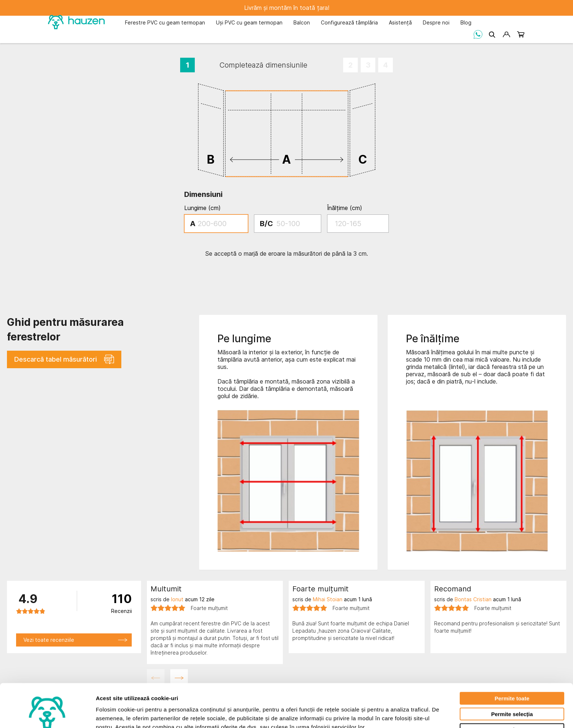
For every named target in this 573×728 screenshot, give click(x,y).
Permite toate (512, 661)
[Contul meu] (506, 34)
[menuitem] (165, 23)
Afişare (365, 714)
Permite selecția (512, 677)
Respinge (512, 692)
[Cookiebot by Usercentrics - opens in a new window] (47, 714)
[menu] (298, 22)
